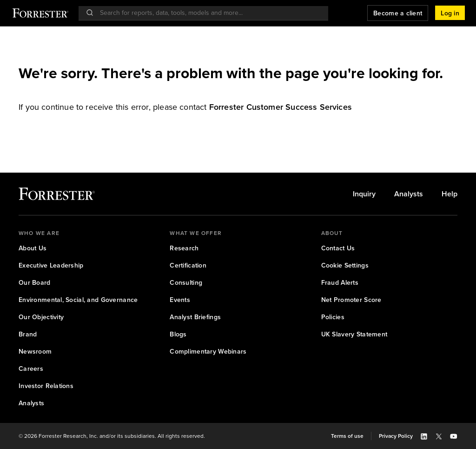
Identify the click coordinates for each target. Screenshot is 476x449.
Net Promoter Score (351, 300)
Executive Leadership (51, 265)
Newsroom (35, 352)
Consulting (186, 283)
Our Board (35, 283)
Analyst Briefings (195, 317)
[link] (281, 107)
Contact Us (338, 248)
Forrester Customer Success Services (281, 107)
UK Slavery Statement (354, 334)
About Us (33, 248)
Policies (333, 317)
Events (180, 300)
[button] (450, 13)
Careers (31, 369)
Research (184, 248)
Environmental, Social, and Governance (78, 300)
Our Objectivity (41, 317)
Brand (28, 334)
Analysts (409, 194)
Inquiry (364, 194)
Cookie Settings (345, 265)
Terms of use (347, 436)
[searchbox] (208, 13)
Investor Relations (46, 386)
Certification (188, 265)
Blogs (178, 334)
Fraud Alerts (340, 283)
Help (450, 194)
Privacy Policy (396, 436)
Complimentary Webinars (208, 352)
